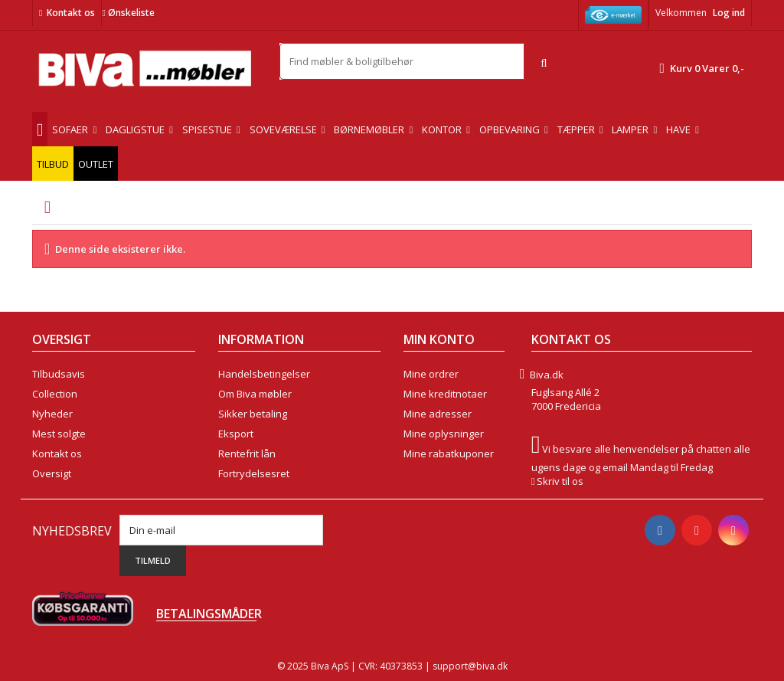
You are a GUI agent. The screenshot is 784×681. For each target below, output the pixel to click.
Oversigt (52, 473)
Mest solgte (59, 434)
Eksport (236, 434)
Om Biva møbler (255, 394)
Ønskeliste (128, 13)
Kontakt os (71, 13)
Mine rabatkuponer (449, 453)
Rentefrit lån (247, 453)
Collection (55, 394)
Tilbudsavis (59, 374)
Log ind (729, 13)
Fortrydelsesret (254, 473)
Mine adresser (438, 414)
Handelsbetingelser (264, 374)
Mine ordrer (431, 374)
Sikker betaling (253, 414)
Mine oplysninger (444, 434)
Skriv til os (560, 481)
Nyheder (52, 414)
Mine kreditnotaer (445, 394)
